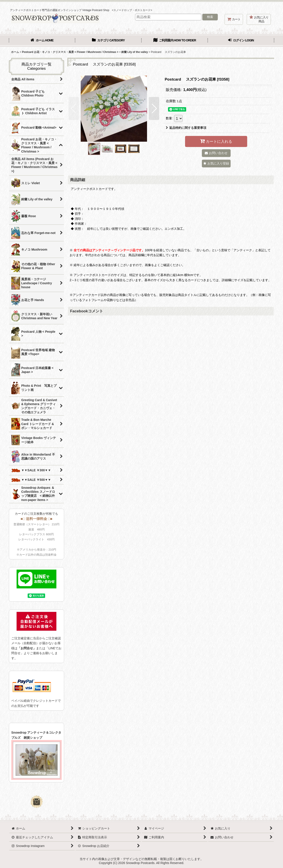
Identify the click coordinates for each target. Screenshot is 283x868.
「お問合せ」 (27, 648)
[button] (74, 108)
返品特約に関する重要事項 (186, 128)
